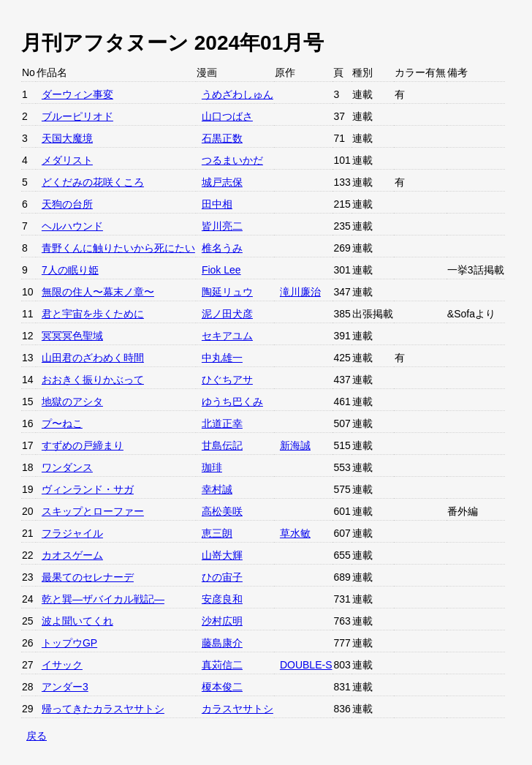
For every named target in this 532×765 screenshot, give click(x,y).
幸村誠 (217, 489)
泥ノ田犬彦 (227, 314)
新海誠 (295, 445)
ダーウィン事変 (77, 94)
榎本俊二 (222, 687)
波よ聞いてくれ (77, 621)
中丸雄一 (222, 358)
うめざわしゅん (237, 94)
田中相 (217, 204)
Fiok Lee (221, 270)
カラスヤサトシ (237, 709)
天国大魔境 (67, 138)
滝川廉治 (300, 292)
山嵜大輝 (222, 555)
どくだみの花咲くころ (93, 182)
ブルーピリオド (77, 116)
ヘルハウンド (72, 226)
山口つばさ (227, 116)
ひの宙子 (222, 577)
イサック (62, 665)
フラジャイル (72, 533)
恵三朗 (217, 533)
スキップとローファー (93, 511)
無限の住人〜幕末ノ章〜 (98, 292)
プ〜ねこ (62, 423)
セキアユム (227, 336)
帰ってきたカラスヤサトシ (103, 709)
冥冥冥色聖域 (72, 336)
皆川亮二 (222, 226)
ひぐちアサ (227, 380)
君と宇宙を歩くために (93, 314)
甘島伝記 (222, 445)
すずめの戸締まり (83, 445)
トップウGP (69, 643)
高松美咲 (222, 511)
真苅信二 (222, 665)
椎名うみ (222, 248)
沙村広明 (222, 621)
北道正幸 (222, 423)
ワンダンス (67, 467)
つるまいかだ (232, 160)
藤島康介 (222, 643)
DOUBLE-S (306, 665)
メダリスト (67, 160)
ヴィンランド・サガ (88, 489)
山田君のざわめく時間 (93, 358)
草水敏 (295, 533)
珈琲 (212, 467)
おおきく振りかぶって (93, 380)
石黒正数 (222, 138)
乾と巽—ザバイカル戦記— (103, 599)
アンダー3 (65, 687)
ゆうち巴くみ (232, 402)
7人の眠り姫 (70, 270)
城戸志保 (222, 182)
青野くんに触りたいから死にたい (118, 248)
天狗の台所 (67, 204)
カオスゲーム (72, 555)
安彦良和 (222, 599)
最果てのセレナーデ (88, 577)
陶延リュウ (227, 292)
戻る (37, 736)
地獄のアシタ (72, 402)
